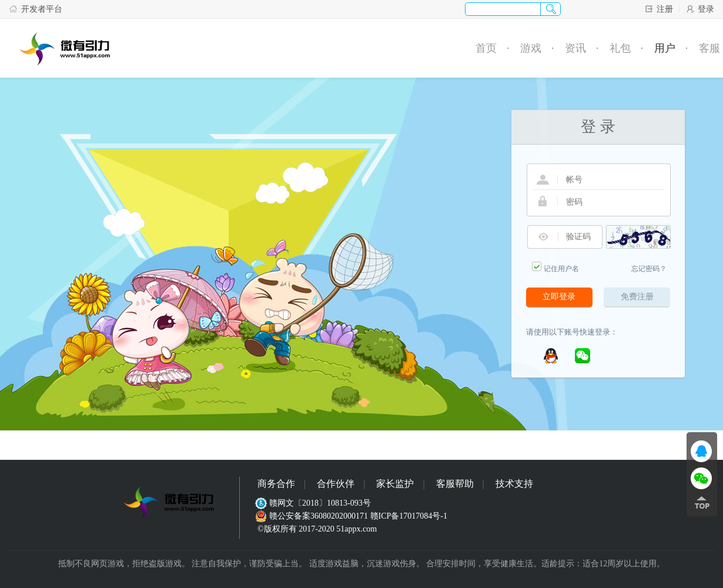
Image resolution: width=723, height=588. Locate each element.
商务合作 (276, 484)
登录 (700, 9)
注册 (659, 9)
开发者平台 (36, 9)
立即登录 (559, 297)
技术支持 (514, 484)
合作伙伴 (336, 484)
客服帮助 (455, 484)
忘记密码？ (649, 269)
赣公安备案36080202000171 (313, 516)
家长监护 (395, 484)
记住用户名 (561, 269)
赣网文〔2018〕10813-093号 (314, 503)
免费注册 (637, 297)
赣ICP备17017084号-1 (409, 516)
